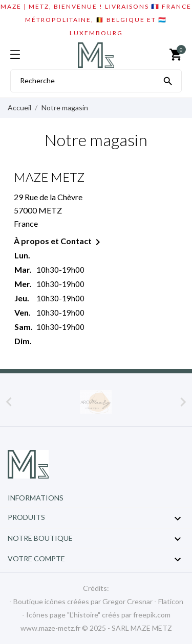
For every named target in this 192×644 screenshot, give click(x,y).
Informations (36, 498)
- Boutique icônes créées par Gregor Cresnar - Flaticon (96, 601)
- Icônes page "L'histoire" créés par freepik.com (96, 615)
